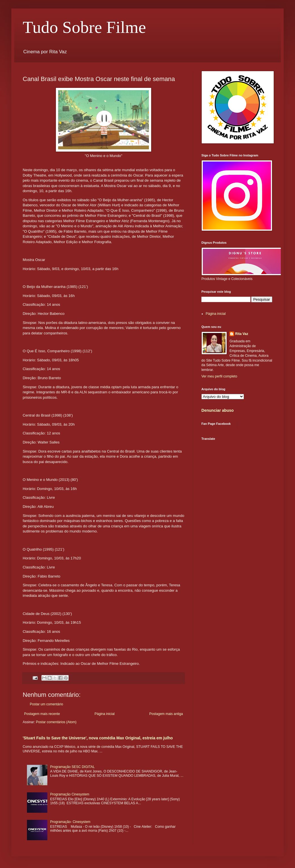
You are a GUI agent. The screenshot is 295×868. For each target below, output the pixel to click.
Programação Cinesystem (70, 794)
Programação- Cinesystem (70, 822)
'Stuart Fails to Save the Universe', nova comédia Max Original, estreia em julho (98, 738)
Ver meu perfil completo (219, 376)
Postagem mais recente (42, 714)
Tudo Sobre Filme (84, 27)
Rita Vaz (242, 334)
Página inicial (105, 714)
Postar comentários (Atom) (56, 722)
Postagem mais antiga (166, 714)
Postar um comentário (46, 704)
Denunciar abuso (218, 410)
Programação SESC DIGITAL (72, 767)
